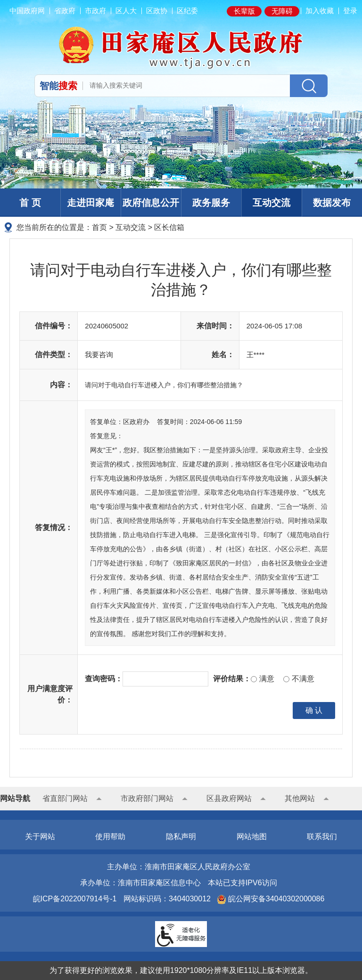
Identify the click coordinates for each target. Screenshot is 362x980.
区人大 (126, 11)
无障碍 (282, 11)
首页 (99, 227)
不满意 (299, 679)
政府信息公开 (151, 203)
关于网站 (40, 837)
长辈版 (244, 11)
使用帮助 (110, 837)
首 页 (30, 203)
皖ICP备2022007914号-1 (75, 899)
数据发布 (332, 203)
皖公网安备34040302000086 (275, 899)
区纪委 (187, 11)
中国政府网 (27, 11)
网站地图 (252, 837)
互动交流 (271, 203)
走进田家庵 (90, 203)
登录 (350, 11)
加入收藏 (320, 11)
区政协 (157, 11)
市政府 (95, 11)
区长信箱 (169, 227)
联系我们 (322, 837)
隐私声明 (181, 837)
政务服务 (211, 203)
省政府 (65, 11)
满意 (262, 679)
